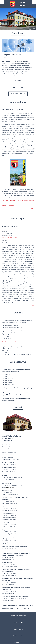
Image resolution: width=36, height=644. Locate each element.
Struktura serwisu (18, 634)
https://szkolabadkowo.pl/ (9, 340)
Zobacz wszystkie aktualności (18, 92)
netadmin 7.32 (18, 641)
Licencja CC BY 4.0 (18, 620)
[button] (14, 86)
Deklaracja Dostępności (18, 627)
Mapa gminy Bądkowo (8, 203)
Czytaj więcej (18, 80)
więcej (33, 206)
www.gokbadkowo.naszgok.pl (10, 236)
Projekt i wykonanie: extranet (18, 614)
